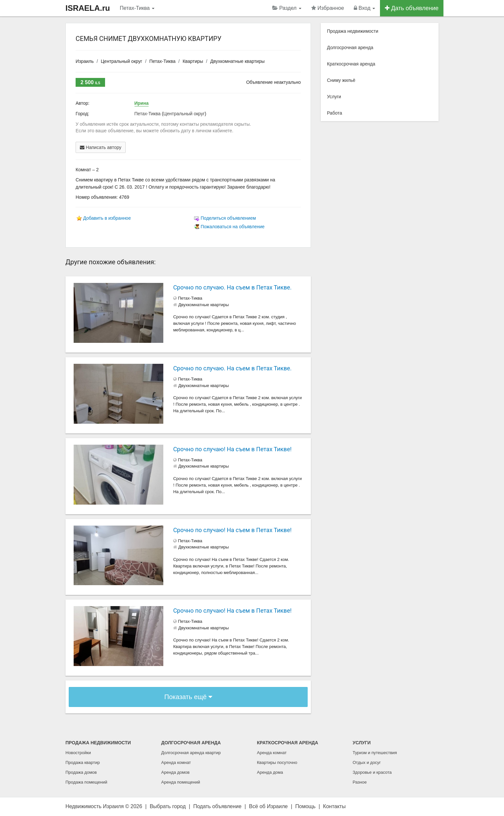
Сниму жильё (341, 80)
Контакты (334, 806)
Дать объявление (412, 8)
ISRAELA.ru (88, 8)
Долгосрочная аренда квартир (191, 753)
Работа (334, 113)
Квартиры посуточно (277, 762)
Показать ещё (188, 697)
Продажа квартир (83, 762)
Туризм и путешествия (375, 753)
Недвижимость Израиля (95, 806)
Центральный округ (121, 61)
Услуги (334, 97)
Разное (360, 782)
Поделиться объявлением (228, 218)
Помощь (305, 806)
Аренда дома (270, 772)
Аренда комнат (176, 762)
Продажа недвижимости (353, 31)
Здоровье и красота (372, 772)
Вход (364, 8)
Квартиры (193, 61)
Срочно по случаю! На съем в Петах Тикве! (232, 449)
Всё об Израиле (268, 806)
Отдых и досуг (367, 762)
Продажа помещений (86, 782)
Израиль (85, 61)
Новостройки (78, 753)
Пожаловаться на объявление (233, 227)
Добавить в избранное (107, 218)
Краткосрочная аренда (351, 64)
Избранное (328, 8)
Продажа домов (81, 772)
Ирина (142, 103)
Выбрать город (168, 806)
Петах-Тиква (137, 8)
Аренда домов (176, 772)
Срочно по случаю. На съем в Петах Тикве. (232, 287)
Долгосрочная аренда (350, 47)
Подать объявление (217, 806)
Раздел (287, 8)
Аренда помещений (181, 782)
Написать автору (101, 147)
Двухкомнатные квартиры (237, 61)
